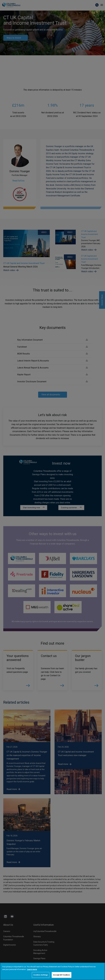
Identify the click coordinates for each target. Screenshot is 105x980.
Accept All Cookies (61, 975)
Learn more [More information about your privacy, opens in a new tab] (32, 969)
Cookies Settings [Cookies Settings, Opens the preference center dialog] (41, 975)
